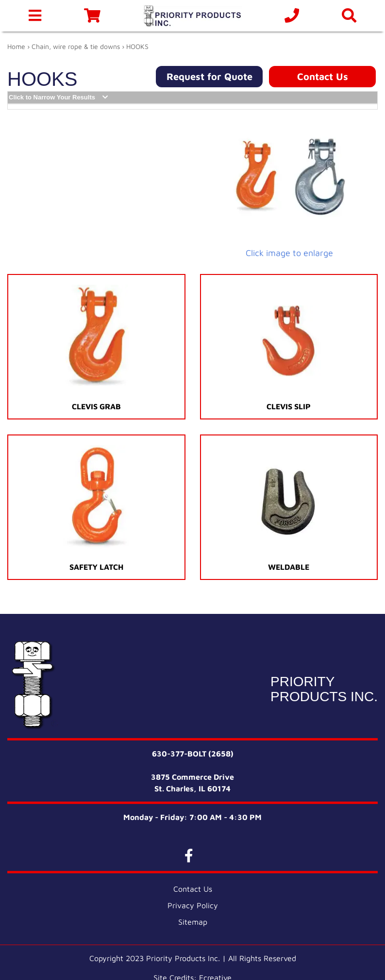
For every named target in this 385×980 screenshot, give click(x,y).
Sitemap (193, 922)
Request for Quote (209, 76)
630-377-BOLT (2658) (193, 754)
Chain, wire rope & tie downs (76, 46)
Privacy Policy (193, 905)
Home (16, 46)
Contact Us (323, 76)
